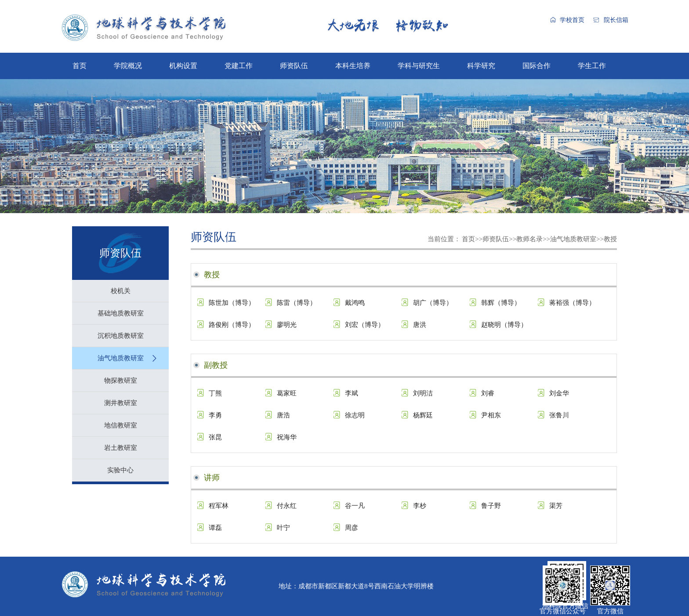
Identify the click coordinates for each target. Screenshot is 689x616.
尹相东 (491, 415)
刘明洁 (423, 393)
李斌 (352, 393)
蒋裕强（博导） (572, 303)
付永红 (287, 506)
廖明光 (287, 325)
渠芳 (556, 506)
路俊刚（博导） (232, 325)
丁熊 (215, 393)
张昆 (215, 437)
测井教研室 (121, 403)
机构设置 (183, 66)
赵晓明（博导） (504, 325)
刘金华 (559, 393)
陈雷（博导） (297, 303)
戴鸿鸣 (355, 303)
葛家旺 (287, 393)
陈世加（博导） (232, 303)
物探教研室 (121, 380)
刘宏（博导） (365, 325)
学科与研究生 (419, 66)
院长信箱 (616, 20)
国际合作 (537, 66)
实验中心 (120, 470)
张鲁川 (559, 415)
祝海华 (287, 437)
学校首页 (572, 20)
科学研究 (481, 66)
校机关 (121, 291)
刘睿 (488, 393)
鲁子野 (491, 506)
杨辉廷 (423, 415)
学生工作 (592, 66)
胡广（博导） (433, 303)
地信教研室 (121, 425)
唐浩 (283, 415)
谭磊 (215, 528)
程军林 (219, 506)
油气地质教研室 (121, 358)
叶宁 (283, 528)
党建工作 (239, 66)
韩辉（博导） (501, 303)
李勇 (215, 415)
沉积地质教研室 (121, 336)
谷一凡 (355, 506)
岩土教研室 (121, 448)
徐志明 (355, 415)
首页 (80, 66)
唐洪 (420, 325)
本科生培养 (353, 66)
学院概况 (128, 66)
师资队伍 (294, 66)
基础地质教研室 (121, 313)
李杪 (420, 506)
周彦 (352, 528)
